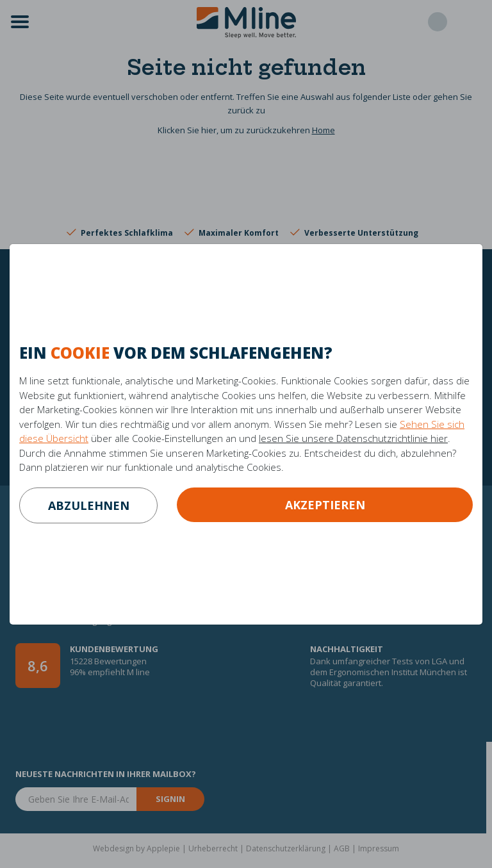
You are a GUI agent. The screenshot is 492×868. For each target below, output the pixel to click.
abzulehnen (89, 505)
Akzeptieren (325, 505)
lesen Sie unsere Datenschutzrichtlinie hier (353, 438)
